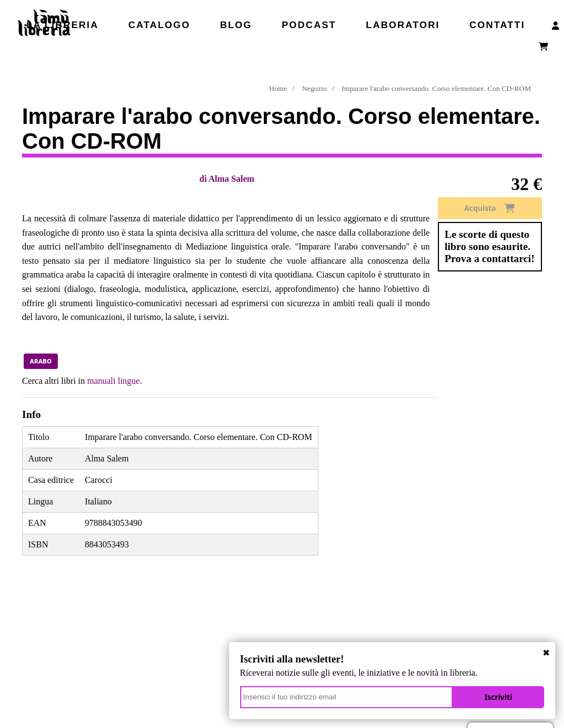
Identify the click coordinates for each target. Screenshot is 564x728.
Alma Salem (232, 179)
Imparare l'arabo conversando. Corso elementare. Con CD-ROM (436, 88)
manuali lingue (113, 381)
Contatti (497, 25)
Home (278, 88)
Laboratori (403, 25)
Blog (236, 25)
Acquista (490, 208)
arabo (41, 361)
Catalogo (159, 25)
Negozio (314, 88)
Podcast (309, 25)
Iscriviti (504, 696)
